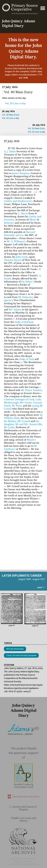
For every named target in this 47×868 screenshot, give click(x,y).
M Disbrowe (26, 297)
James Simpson (21, 173)
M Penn (17, 406)
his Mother (10, 421)
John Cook (22, 257)
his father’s (28, 282)
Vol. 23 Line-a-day (11, 118)
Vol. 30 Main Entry (11, 115)
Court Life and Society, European (21, 655)
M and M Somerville (29, 424)
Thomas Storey (13, 260)
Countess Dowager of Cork (19, 399)
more (41, 587)
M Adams (15, 310)
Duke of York (27, 359)
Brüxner (9, 223)
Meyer (33, 220)
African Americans (15, 649)
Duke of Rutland (24, 322)
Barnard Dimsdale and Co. (20, 234)
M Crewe (26, 403)
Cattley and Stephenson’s (18, 201)
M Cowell (24, 421)
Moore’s (31, 440)
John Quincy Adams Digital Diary (19, 24)
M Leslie (9, 427)
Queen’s (8, 300)
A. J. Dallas (10, 151)
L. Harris (23, 214)
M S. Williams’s (16, 241)
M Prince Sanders (31, 390)
